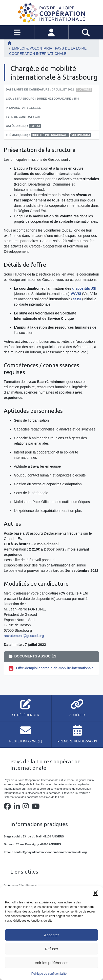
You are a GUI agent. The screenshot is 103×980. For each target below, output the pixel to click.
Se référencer (29, 885)
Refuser (51, 949)
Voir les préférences (51, 963)
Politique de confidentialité (49, 974)
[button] (95, 893)
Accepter (51, 935)
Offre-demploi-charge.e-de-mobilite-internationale (55, 668)
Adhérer (13, 885)
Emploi (35, 126)
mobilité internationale (50, 135)
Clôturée (84, 89)
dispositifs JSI (84, 288)
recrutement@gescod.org (24, 636)
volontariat (81, 135)
